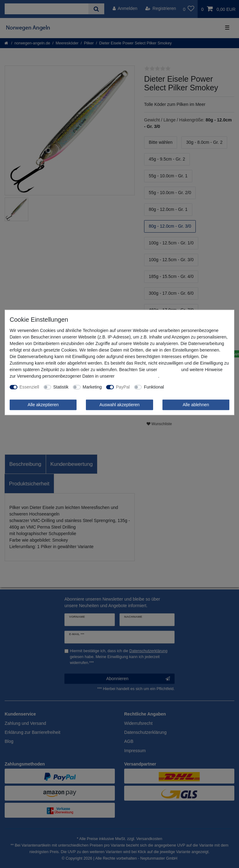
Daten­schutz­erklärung (137, 376)
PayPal (123, 387)
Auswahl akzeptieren (119, 405)
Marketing (92, 387)
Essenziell (29, 387)
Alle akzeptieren (43, 405)
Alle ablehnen (196, 405)
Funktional (154, 387)
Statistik (61, 387)
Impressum (169, 370)
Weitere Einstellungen (190, 387)
